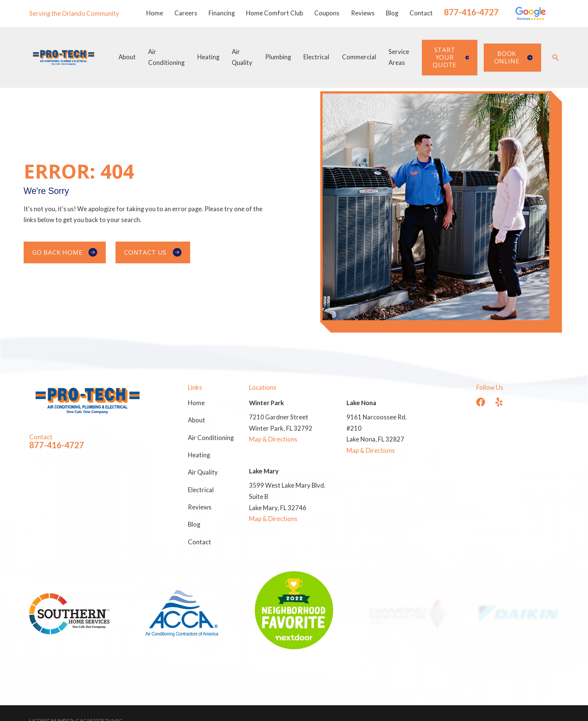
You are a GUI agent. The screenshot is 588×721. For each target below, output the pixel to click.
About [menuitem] (127, 57)
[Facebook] (481, 402)
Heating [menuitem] (208, 57)
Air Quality (203, 472)
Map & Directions (273, 439)
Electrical (201, 490)
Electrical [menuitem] (316, 57)
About (196, 420)
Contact (421, 13)
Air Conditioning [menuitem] (166, 57)
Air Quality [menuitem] (242, 57)
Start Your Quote (451, 57)
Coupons (327, 13)
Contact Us (153, 252)
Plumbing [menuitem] (278, 57)
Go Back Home (65, 252)
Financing (222, 13)
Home (155, 13)
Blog (392, 13)
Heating (199, 455)
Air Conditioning (211, 438)
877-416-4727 (471, 12)
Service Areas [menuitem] (399, 57)
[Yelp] (499, 402)
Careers (186, 13)
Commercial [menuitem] (359, 57)
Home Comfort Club (274, 13)
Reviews (363, 13)
